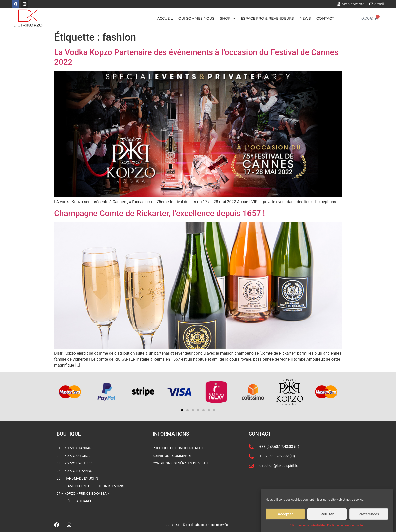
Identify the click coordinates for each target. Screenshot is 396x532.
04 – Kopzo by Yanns (74, 471)
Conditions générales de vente (181, 463)
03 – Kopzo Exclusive (75, 463)
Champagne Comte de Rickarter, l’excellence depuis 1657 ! (159, 213)
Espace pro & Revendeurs (267, 18)
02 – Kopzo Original (74, 456)
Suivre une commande (172, 456)
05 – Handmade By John (77, 478)
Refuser (327, 516)
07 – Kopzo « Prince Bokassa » (83, 493)
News (305, 18)
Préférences (369, 516)
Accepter (285, 516)
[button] (182, 410)
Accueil (165, 18)
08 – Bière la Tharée (74, 501)
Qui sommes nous (196, 18)
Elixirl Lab (192, 525)
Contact (325, 18)
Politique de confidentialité (307, 527)
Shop (228, 18)
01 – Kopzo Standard (75, 448)
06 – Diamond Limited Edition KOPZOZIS (90, 486)
